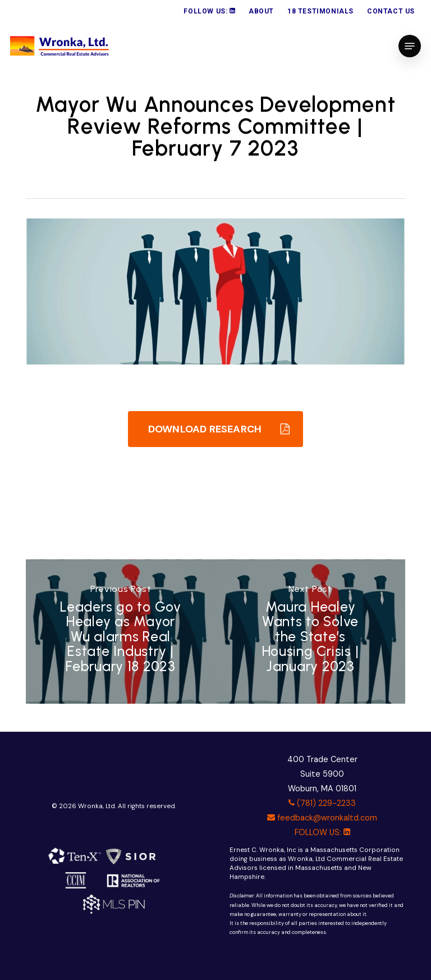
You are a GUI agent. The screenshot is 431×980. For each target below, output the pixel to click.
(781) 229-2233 (322, 803)
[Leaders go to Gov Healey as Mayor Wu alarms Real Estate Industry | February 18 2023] (121, 632)
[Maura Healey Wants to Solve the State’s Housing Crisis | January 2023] (310, 632)
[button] (410, 46)
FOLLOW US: (322, 832)
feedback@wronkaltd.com (322, 818)
